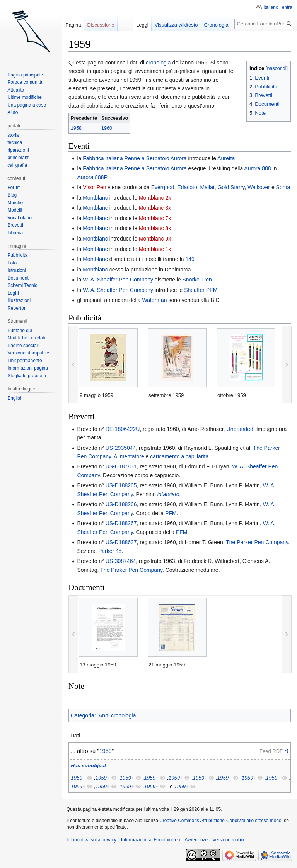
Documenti (18, 278)
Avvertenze (196, 840)
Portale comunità (25, 82)
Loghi (13, 293)
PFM (171, 513)
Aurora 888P (92, 177)
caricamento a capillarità (179, 456)
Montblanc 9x (155, 239)
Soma (283, 187)
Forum (14, 188)
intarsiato (168, 494)
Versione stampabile (28, 353)
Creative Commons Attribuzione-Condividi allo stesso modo (220, 821)
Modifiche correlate (27, 338)
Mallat (207, 187)
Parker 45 (110, 551)
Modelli (15, 210)
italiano (271, 7)
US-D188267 (121, 523)
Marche (15, 203)
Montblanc (95, 198)
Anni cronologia (117, 715)
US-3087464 (121, 561)
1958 (76, 128)
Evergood (163, 187)
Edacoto (187, 187)
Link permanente (25, 361)
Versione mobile (229, 840)
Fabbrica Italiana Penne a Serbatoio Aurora (135, 158)
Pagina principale (25, 75)
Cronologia (216, 25)
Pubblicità (17, 255)
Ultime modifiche (25, 97)
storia (13, 135)
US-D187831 (121, 466)
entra (287, 7)
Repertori (17, 308)
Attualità (16, 90)
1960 (107, 128)
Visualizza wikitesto (176, 25)
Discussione (101, 25)
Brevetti (15, 225)
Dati (75, 736)
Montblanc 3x (155, 208)
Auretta (226, 158)
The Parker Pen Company (257, 542)
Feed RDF (271, 751)
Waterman (154, 300)
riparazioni (18, 150)
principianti (18, 158)
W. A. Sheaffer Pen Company (118, 280)
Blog (12, 195)
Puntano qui (20, 331)
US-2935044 (121, 448)
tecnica (15, 142)
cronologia (158, 63)
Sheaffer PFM (201, 290)
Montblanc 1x (155, 249)
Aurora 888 (257, 168)
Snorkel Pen (197, 280)
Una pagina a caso (27, 105)
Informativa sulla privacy (91, 840)
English (15, 398)
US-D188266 (121, 504)
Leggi (142, 25)
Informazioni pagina (28, 368)
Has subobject (88, 765)
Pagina (73, 25)
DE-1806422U (123, 429)
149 (190, 259)
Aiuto (13, 112)
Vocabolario (20, 218)
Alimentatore (129, 456)
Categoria (83, 715)
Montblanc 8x (155, 228)
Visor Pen (94, 187)
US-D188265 (121, 485)
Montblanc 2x (155, 198)
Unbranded (240, 429)
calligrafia (17, 165)
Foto (12, 263)
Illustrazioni (19, 300)
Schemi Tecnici (23, 285)
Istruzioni (17, 270)
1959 (105, 751)
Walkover (259, 187)
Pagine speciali (23, 346)
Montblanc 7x (155, 218)
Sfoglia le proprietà (27, 376)
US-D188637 (121, 542)
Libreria (15, 233)
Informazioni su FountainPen (151, 840)
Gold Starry (231, 187)
